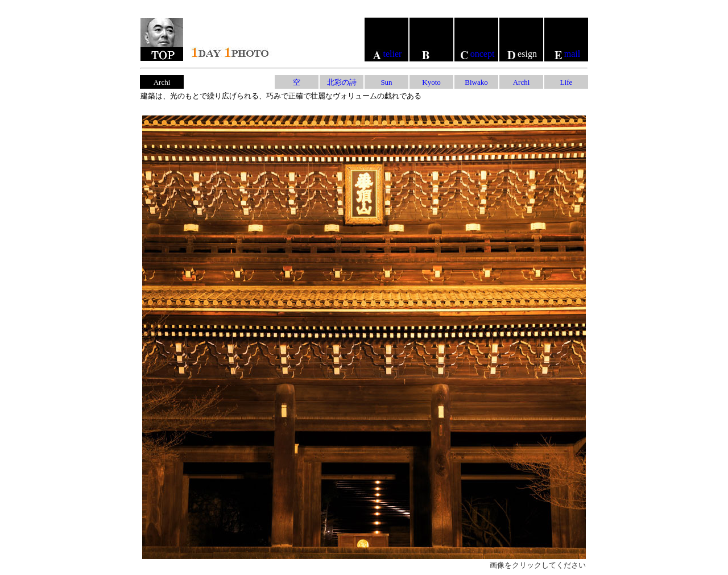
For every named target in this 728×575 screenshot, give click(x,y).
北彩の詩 (342, 82)
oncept (477, 54)
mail (566, 54)
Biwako (476, 82)
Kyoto (431, 82)
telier (387, 54)
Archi (522, 82)
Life (566, 82)
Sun (386, 82)
